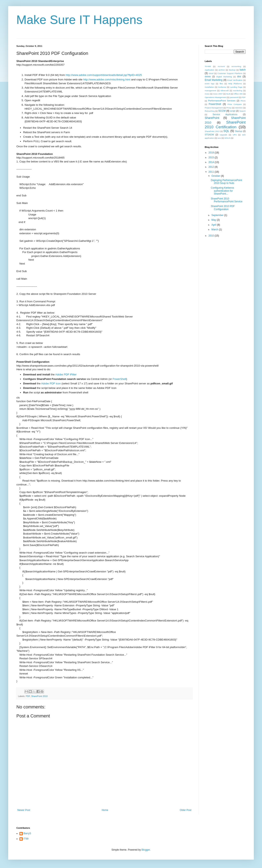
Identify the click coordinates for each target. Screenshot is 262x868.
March (215, 230)
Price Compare (235, 104)
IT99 (26, 839)
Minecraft (225, 91)
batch (243, 70)
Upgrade (223, 135)
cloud (211, 73)
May (214, 220)
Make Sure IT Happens (79, 20)
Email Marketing (214, 80)
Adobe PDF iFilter (66, 374)
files (221, 84)
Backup (232, 70)
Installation (209, 87)
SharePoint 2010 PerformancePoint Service (227, 200)
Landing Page (236, 87)
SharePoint (212, 118)
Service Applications (225, 114)
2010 (212, 236)
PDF (28, 696)
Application (209, 70)
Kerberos (222, 87)
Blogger (146, 850)
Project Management (214, 108)
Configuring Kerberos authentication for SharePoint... (222, 191)
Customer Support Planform (230, 73)
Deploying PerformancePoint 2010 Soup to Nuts (226, 182)
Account (221, 66)
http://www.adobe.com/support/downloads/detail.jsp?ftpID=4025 (104, 75)
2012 (212, 167)
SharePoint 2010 (39, 696)
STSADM (209, 135)
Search (243, 111)
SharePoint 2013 (212, 131)
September (218, 215)
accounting (236, 66)
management (210, 91)
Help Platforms (235, 84)
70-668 (208, 66)
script (233, 111)
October (216, 176)
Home (105, 810)
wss (219, 138)
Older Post (186, 810)
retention (239, 108)
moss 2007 (218, 94)
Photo (243, 101)
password (234, 97)
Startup (239, 131)
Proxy (229, 108)
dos (239, 77)
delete (208, 77)
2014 (212, 162)
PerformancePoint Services (222, 101)
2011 (212, 172)
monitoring (238, 91)
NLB (228, 94)
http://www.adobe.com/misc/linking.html (107, 79)
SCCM (222, 111)
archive (222, 70)
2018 (212, 153)
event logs (210, 84)
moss (207, 94)
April (214, 225)
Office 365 (238, 94)
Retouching (210, 111)
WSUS (228, 138)
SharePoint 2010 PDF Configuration (223, 208)
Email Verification (235, 80)
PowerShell (119, 379)
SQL (226, 131)
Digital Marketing (224, 77)
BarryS (27, 833)
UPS (235, 135)
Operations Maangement (216, 97)
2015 (212, 158)
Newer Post (24, 810)
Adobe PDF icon (51, 383)
